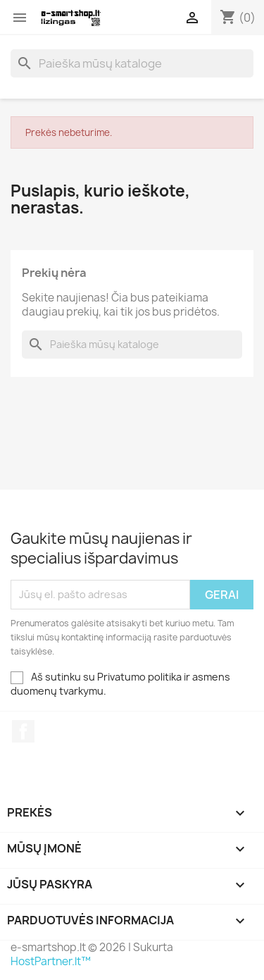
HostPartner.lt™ (51, 961)
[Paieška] (132, 63)
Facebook (23, 731)
